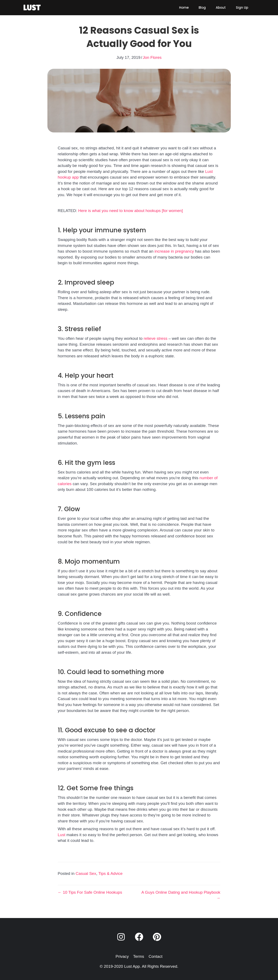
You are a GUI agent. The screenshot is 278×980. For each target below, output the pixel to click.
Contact (156, 956)
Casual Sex (86, 873)
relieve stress (155, 338)
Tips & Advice (110, 873)
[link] (184, 8)
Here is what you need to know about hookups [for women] (130, 211)
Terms (139, 956)
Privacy (122, 956)
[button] (121, 937)
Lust (62, 835)
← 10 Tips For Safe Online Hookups (90, 892)
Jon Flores (152, 57)
